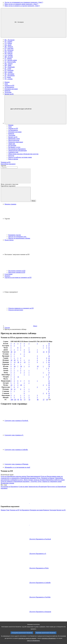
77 (25, 400)
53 (49, 385)
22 (49, 344)
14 (15, 352)
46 (38, 400)
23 (11, 385)
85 (18, 400)
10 (38, 366)
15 (49, 350)
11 (49, 373)
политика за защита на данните (27, 641)
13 (15, 362)
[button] (35, 220)
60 (49, 360)
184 (12, 400)
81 (49, 362)
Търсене (3, 166)
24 (21, 366)
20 (15, 360)
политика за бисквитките (49, 641)
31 (49, 381)
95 (49, 352)
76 (49, 366)
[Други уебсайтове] (35, 110)
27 (44, 400)
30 (11, 352)
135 (15, 400)
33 (49, 389)
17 (49, 346)
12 (49, 364)
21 (49, 348)
